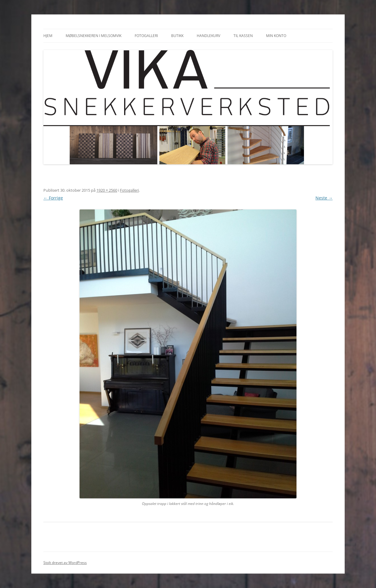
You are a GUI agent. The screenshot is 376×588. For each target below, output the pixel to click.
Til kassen (243, 36)
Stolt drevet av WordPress (65, 563)
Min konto (276, 36)
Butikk (177, 36)
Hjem (48, 36)
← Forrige (53, 198)
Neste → (324, 198)
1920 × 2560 (107, 190)
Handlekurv (208, 36)
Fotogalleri (146, 36)
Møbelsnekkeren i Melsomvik (94, 36)
